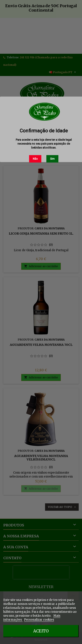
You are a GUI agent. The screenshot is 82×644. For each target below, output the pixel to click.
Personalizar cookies (39, 620)
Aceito (41, 631)
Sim (52, 159)
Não (35, 159)
